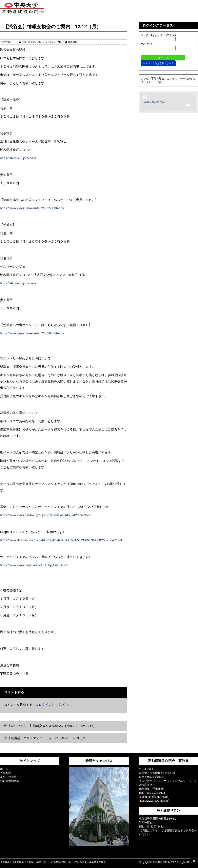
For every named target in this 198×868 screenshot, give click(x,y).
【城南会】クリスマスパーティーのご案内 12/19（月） (48, 738)
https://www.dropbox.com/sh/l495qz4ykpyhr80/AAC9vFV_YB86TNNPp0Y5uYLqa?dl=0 (61, 540)
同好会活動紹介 (10, 781)
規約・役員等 (8, 777)
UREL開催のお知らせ (33, 42)
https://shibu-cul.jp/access (18, 158)
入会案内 (6, 773)
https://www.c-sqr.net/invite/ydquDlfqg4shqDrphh (34, 565)
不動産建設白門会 (154, 102)
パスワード (147, 44)
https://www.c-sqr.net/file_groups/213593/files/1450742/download (46, 515)
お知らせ (51, 42)
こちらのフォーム (177, 79)
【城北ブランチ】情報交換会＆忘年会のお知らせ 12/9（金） (52, 726)
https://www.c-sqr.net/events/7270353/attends (32, 208)
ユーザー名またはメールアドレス (159, 35)
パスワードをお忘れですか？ (158, 63)
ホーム (4, 769)
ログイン (45, 705)
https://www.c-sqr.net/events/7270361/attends (32, 333)
